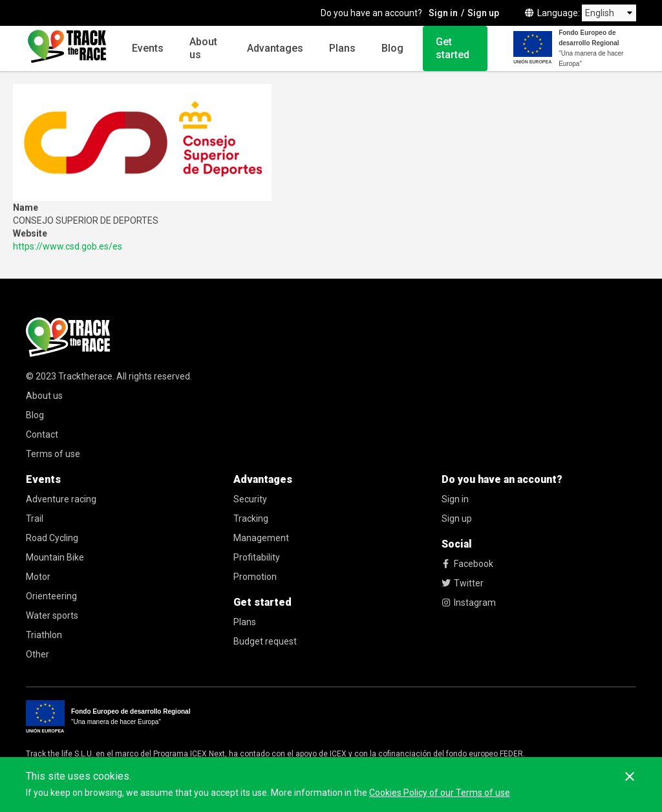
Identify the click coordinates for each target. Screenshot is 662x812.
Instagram (469, 603)
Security (250, 499)
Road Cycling (52, 538)
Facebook (467, 564)
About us (203, 48)
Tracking (251, 518)
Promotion (255, 577)
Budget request (265, 641)
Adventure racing (61, 499)
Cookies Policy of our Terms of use (440, 793)
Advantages (275, 48)
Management (261, 538)
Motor (38, 577)
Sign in (443, 13)
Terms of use (53, 454)
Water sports (52, 615)
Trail (35, 518)
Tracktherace (85, 376)
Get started (453, 48)
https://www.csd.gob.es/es (68, 246)
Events (148, 48)
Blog (392, 48)
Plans (342, 48)
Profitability (257, 557)
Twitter (463, 583)
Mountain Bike (55, 557)
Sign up (483, 13)
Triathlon (44, 635)
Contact (42, 434)
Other (37, 654)
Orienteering (51, 596)
